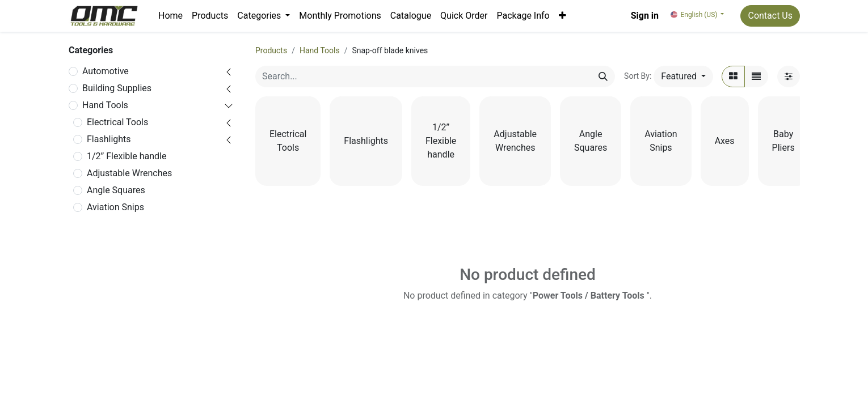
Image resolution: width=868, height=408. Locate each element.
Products (271, 50)
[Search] (603, 76)
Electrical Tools (117, 122)
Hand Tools (105, 105)
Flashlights (109, 139)
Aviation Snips (115, 207)
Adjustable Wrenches (129, 173)
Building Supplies (117, 88)
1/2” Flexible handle (127, 156)
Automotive (106, 71)
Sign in (645, 16)
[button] (562, 16)
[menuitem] (170, 16)
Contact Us (770, 16)
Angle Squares (116, 190)
